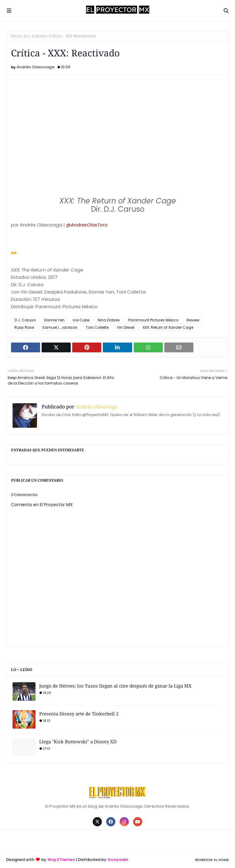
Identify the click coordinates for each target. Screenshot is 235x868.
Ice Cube (81, 320)
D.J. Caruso (35, 36)
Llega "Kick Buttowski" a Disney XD (78, 741)
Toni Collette (97, 327)
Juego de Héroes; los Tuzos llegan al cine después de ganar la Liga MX (115, 686)
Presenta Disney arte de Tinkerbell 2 (79, 714)
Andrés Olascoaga (35, 67)
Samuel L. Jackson (60, 327)
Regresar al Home (212, 860)
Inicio (16, 36)
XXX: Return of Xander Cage (168, 327)
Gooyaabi (118, 860)
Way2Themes (61, 860)
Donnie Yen (54, 320)
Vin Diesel (126, 327)
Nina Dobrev (109, 320)
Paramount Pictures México (153, 320)
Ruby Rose (24, 327)
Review (193, 320)
